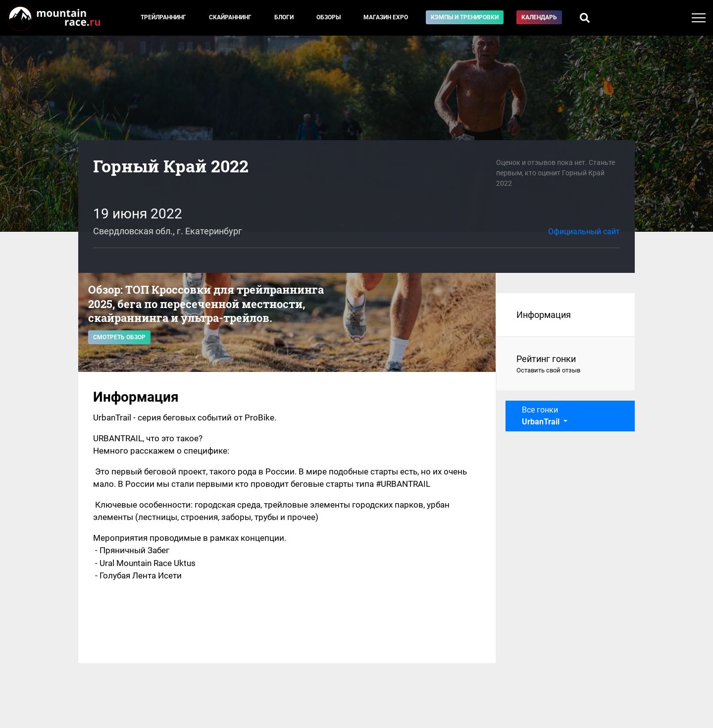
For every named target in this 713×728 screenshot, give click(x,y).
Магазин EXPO (386, 17)
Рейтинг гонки (566, 364)
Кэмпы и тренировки (465, 17)
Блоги (284, 17)
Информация (544, 315)
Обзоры (329, 17)
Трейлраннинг (163, 17)
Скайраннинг (230, 17)
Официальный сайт (584, 232)
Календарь (539, 17)
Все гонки (542, 416)
